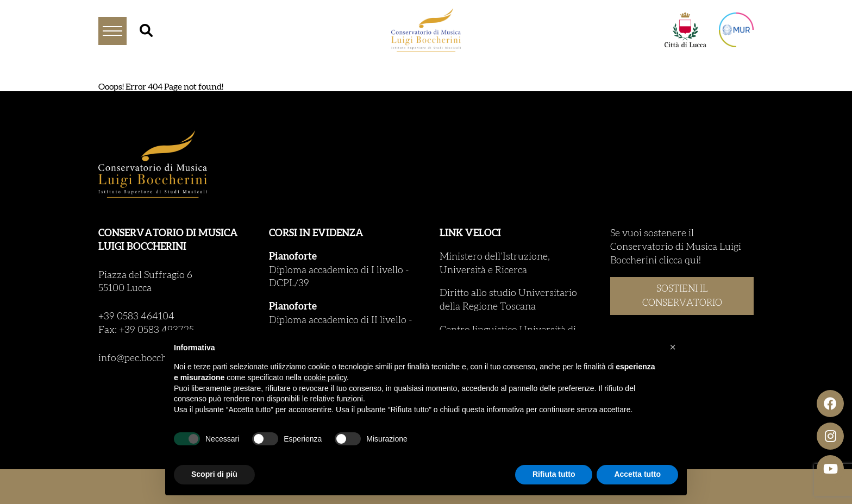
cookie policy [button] (325, 377)
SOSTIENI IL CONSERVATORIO (682, 296)
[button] (673, 347)
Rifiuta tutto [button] (554, 474)
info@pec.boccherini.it (147, 358)
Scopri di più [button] (214, 474)
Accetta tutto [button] (637, 474)
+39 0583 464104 (136, 317)
